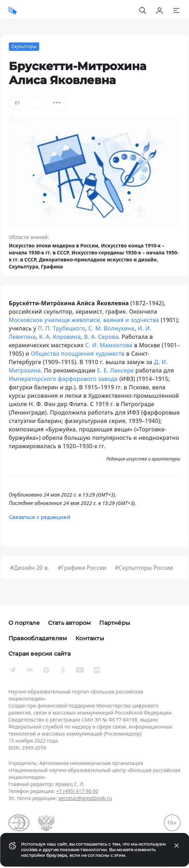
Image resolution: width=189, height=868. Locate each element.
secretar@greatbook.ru (85, 798)
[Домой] (13, 11)
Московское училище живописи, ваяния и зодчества (84, 320)
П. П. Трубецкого (62, 328)
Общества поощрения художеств (78, 354)
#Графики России (82, 568)
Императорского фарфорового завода (63, 379)
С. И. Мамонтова (109, 345)
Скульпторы (24, 46)
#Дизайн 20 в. (30, 568)
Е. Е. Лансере (116, 370)
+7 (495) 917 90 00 (77, 791)
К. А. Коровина (60, 337)
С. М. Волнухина (112, 328)
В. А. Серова (102, 337)
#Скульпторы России (144, 568)
